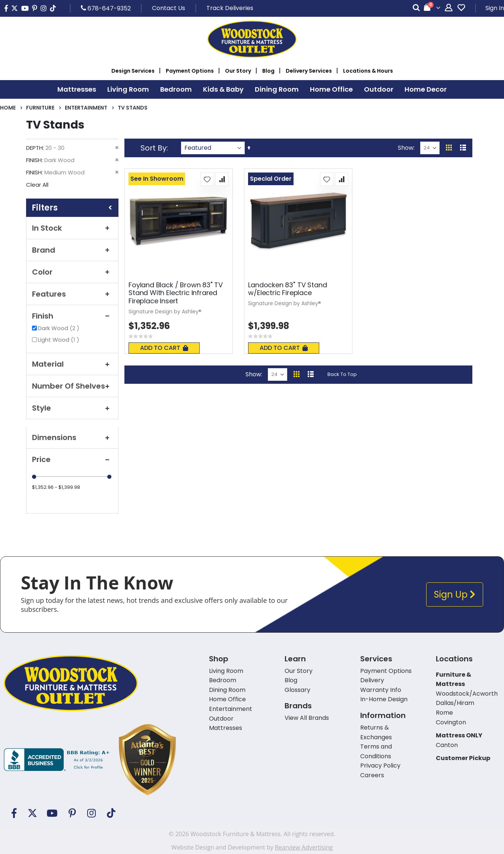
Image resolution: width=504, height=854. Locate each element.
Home (8, 108)
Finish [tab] (72, 316)
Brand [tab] (72, 250)
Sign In (495, 8)
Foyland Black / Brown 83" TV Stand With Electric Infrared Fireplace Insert (176, 293)
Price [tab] (72, 459)
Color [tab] (72, 272)
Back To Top (342, 374)
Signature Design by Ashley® (165, 311)
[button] (207, 179)
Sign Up (455, 594)
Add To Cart (164, 348)
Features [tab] (72, 294)
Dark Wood (60, 328)
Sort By (153, 148)
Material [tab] (72, 364)
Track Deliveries (230, 8)
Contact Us (169, 8)
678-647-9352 (106, 8)
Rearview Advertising (304, 847)
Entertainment (86, 108)
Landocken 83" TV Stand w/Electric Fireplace (287, 289)
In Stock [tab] (72, 228)
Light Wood (60, 340)
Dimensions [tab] (72, 437)
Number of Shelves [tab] (72, 386)
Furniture (40, 108)
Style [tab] (72, 408)
